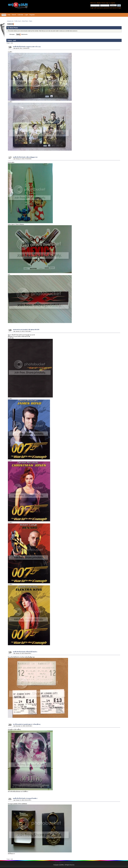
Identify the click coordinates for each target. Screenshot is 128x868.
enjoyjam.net (57, 865)
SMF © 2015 (63, 863)
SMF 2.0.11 (57, 863)
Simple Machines (70, 863)
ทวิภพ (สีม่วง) (37, 724)
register (113, 3)
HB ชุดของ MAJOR (34, 330)
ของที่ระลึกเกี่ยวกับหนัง (19, 47)
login (107, 3)
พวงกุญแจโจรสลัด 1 (32, 798)
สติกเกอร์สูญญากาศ (32, 157)
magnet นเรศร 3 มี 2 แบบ (33, 47)
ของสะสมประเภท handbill (20, 330)
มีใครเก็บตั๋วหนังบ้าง (32, 652)
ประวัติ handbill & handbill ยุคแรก (23, 724)
